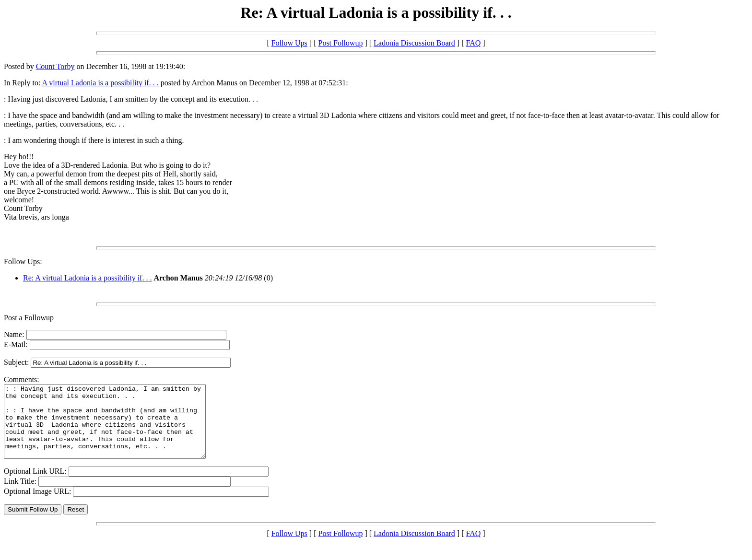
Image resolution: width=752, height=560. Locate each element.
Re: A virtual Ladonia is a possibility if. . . (87, 278)
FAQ (473, 43)
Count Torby (55, 66)
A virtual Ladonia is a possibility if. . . (100, 83)
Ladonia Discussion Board (414, 43)
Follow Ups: (23, 262)
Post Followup (340, 43)
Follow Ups (289, 43)
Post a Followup (29, 318)
